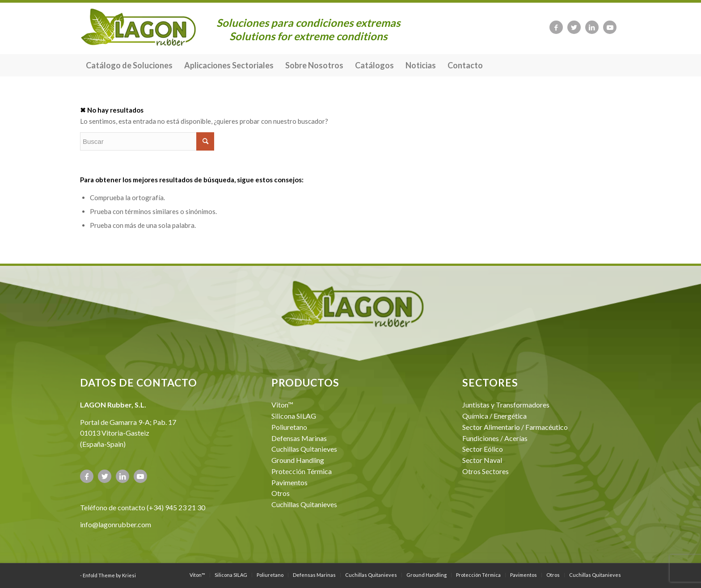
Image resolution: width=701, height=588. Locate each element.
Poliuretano (289, 427)
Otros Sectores (486, 471)
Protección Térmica (302, 471)
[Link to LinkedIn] (592, 27)
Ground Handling (298, 460)
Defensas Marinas (299, 438)
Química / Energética (494, 416)
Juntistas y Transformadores (506, 405)
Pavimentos (289, 482)
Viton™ (282, 405)
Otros (281, 493)
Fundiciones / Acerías (495, 438)
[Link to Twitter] (574, 27)
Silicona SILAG (294, 416)
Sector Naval (482, 460)
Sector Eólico (483, 449)
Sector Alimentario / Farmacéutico (515, 427)
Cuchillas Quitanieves (304, 449)
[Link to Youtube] (610, 27)
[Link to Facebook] (556, 27)
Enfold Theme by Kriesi (109, 575)
